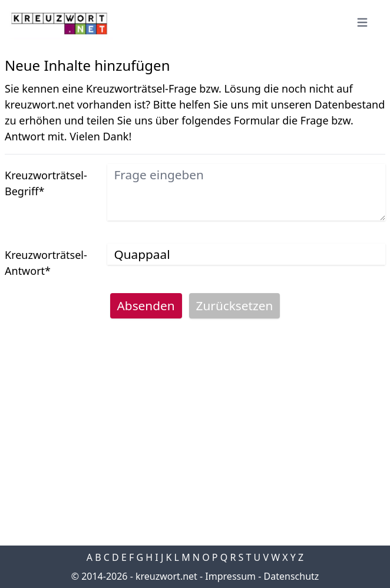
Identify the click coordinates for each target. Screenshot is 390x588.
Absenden (146, 306)
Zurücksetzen (235, 306)
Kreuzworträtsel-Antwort (46, 263)
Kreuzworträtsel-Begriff (46, 183)
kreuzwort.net (166, 576)
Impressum (230, 576)
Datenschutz (292, 576)
